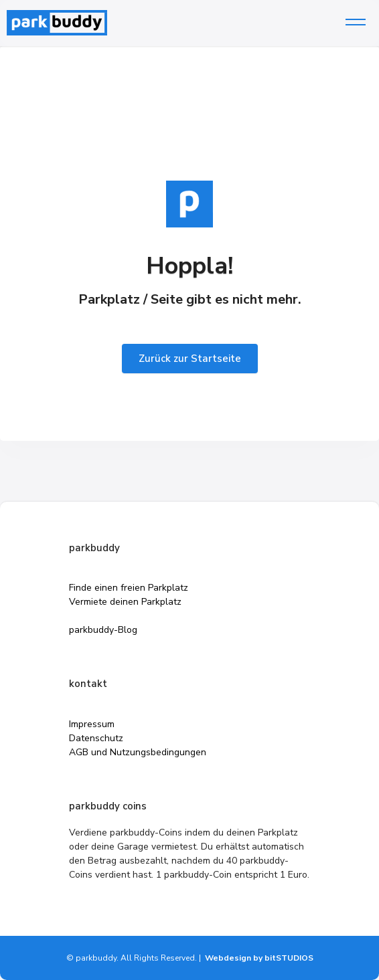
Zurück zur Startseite (190, 359)
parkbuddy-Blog (103, 630)
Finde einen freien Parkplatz (129, 588)
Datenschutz (96, 738)
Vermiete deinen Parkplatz (125, 602)
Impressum (92, 724)
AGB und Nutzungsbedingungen (138, 752)
